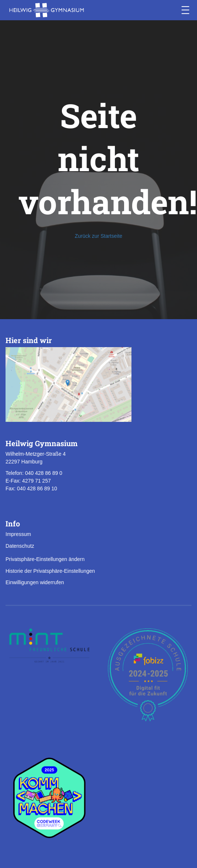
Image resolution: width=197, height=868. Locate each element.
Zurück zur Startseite (98, 236)
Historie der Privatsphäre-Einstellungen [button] (50, 571)
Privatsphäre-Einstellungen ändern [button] (45, 559)
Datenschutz (20, 546)
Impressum (18, 534)
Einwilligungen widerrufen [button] (35, 582)
